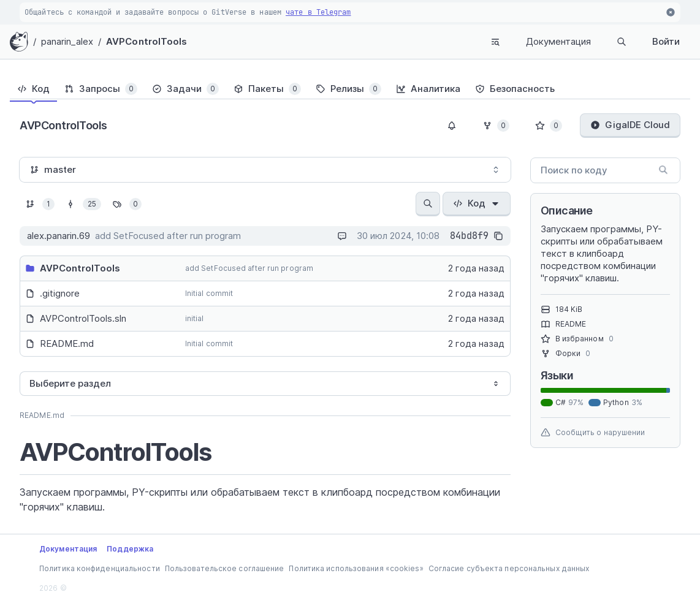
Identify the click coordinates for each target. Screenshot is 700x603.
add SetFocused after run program (249, 268)
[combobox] (265, 170)
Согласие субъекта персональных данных (509, 568)
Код (477, 203)
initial (195, 318)
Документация (558, 41)
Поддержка (130, 549)
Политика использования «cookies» (356, 568)
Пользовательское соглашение (225, 568)
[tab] (33, 89)
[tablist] (350, 89)
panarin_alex (67, 41)
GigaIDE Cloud (630, 125)
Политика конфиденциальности (100, 568)
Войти (666, 41)
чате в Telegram (318, 12)
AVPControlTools (147, 41)
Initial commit (209, 293)
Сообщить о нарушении (593, 433)
